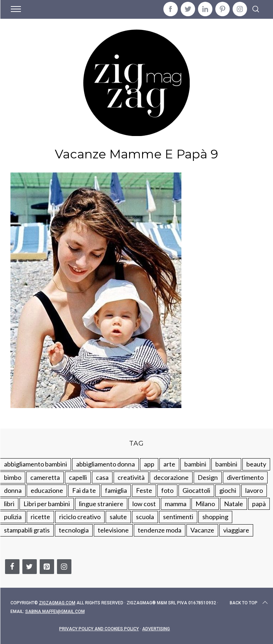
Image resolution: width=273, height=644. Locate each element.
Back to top (249, 603)
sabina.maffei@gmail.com (55, 612)
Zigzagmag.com (57, 603)
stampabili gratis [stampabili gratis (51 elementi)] (27, 530)
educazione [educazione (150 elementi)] (47, 490)
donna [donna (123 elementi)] (13, 490)
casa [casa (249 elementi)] (102, 477)
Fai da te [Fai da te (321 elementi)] (84, 490)
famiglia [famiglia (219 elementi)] (116, 490)
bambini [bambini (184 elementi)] (226, 464)
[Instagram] (64, 567)
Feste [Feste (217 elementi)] (144, 490)
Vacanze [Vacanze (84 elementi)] (202, 530)
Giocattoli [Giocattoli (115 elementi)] (196, 490)
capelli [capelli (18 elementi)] (78, 477)
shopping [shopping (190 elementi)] (215, 517)
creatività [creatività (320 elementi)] (131, 477)
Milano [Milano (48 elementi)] (205, 504)
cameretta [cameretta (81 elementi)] (45, 477)
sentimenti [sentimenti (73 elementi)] (178, 517)
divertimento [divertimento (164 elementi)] (245, 477)
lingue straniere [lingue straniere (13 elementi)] (101, 504)
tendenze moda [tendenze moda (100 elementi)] (160, 530)
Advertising (156, 629)
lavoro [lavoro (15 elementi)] (254, 490)
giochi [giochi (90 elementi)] (228, 490)
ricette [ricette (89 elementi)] (40, 517)
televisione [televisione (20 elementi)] (113, 530)
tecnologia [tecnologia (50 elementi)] (74, 530)
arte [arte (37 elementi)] (169, 464)
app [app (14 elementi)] (149, 464)
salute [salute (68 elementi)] (118, 517)
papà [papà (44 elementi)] (259, 504)
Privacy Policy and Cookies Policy (99, 629)
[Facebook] (12, 567)
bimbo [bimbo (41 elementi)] (13, 477)
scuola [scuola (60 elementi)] (145, 517)
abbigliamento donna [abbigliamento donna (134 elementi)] (105, 464)
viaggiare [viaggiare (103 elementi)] (236, 530)
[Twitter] (30, 567)
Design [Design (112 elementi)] (208, 477)
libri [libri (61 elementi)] (9, 504)
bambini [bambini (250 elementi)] (195, 464)
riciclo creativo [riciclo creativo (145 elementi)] (80, 517)
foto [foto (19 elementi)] (167, 490)
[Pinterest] (47, 567)
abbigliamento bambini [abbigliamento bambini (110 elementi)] (36, 464)
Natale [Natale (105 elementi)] (234, 504)
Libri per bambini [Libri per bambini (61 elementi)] (47, 504)
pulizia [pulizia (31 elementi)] (13, 517)
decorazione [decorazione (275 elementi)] (171, 477)
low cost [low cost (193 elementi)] (144, 504)
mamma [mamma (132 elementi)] (176, 504)
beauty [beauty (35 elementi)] (256, 464)
